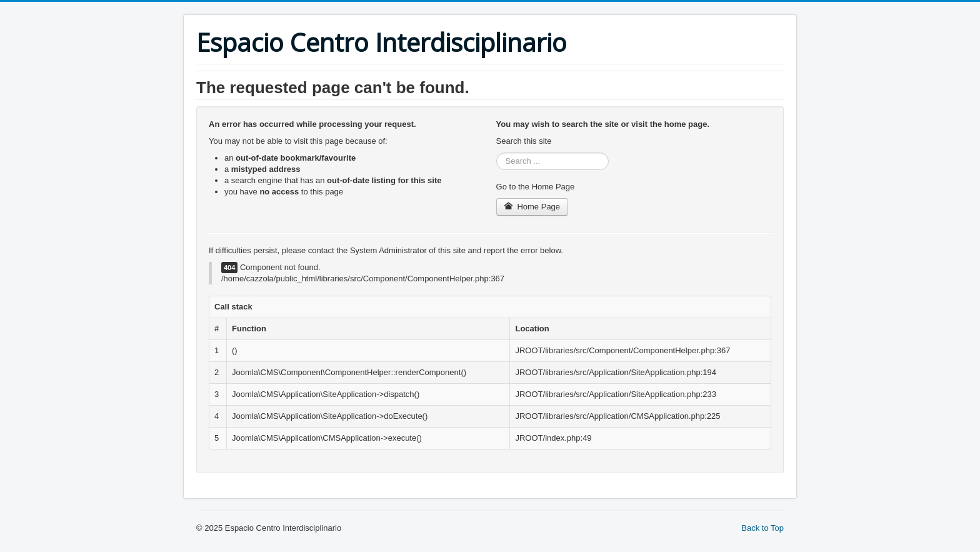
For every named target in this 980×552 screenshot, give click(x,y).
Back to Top (762, 528)
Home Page (532, 207)
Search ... (497, 153)
